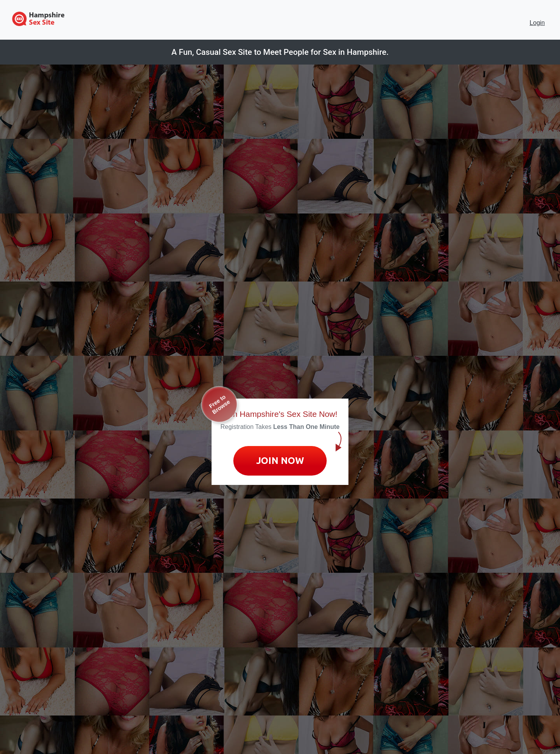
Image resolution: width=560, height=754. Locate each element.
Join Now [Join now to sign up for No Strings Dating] (280, 461)
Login (537, 23)
